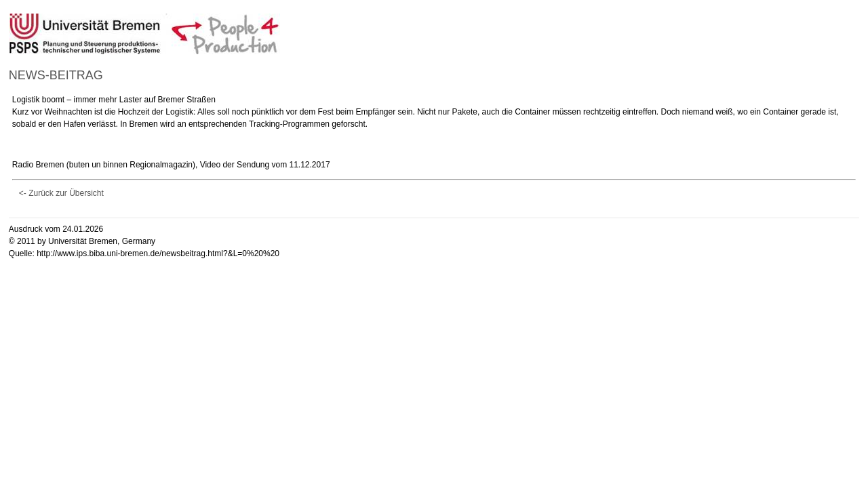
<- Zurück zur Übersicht (61, 193)
